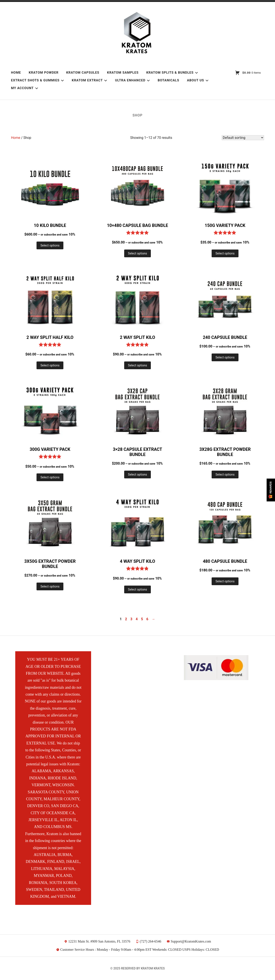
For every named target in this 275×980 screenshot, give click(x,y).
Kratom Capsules (83, 73)
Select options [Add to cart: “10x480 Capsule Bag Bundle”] (138, 253)
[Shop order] (243, 138)
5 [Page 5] (142, 619)
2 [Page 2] (126, 619)
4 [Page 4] (137, 619)
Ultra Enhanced (132, 80)
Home (16, 73)
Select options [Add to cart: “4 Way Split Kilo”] (138, 589)
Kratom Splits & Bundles (172, 73)
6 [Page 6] (147, 619)
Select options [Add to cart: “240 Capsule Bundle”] (225, 357)
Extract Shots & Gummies (37, 80)
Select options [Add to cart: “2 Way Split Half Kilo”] (50, 365)
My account (24, 88)
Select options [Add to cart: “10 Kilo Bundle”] (50, 245)
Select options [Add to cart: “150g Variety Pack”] (225, 253)
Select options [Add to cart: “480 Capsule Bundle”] (225, 581)
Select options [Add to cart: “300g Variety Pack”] (50, 477)
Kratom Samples (123, 73)
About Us (198, 80)
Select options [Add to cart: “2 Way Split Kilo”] (138, 365)
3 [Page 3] (131, 619)
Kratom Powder (44, 73)
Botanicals (168, 80)
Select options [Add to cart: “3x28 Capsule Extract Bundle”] (138, 474)
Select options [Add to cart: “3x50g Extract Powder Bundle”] (50, 586)
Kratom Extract (89, 80)
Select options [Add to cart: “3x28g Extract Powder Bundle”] (225, 474)
